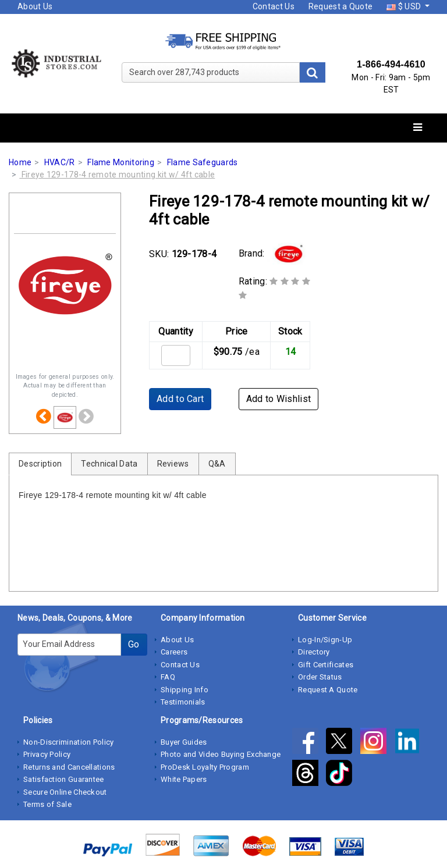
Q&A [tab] (217, 464)
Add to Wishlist (279, 399)
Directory (314, 652)
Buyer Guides (184, 742)
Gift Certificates (326, 665)
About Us (35, 6)
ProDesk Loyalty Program (205, 767)
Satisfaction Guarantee (64, 779)
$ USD (405, 6)
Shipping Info (185, 690)
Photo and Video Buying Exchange (221, 754)
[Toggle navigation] (418, 128)
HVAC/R (60, 162)
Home (20, 162)
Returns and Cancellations (69, 767)
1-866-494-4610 (391, 64)
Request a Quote (341, 6)
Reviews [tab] (173, 464)
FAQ (168, 677)
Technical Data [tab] (109, 464)
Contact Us (274, 6)
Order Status (320, 677)
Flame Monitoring (121, 162)
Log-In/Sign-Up (325, 640)
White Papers (184, 779)
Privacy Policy (47, 754)
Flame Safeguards (203, 162)
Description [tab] (40, 464)
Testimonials (183, 702)
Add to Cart (180, 399)
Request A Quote (328, 690)
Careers (174, 652)
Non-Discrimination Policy (69, 742)
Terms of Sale (47, 804)
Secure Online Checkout (65, 792)
